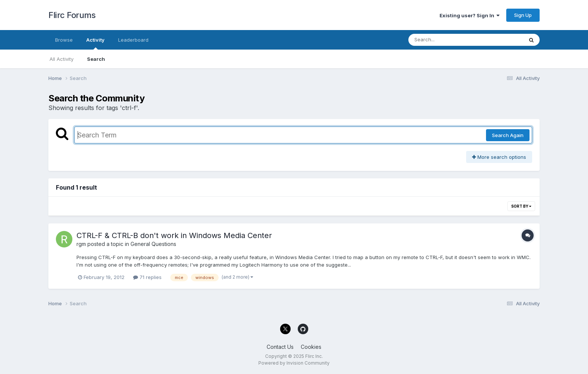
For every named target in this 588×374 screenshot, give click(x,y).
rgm (81, 244)
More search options (499, 157)
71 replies (147, 277)
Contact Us (280, 347)
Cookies (311, 347)
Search (96, 59)
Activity (95, 43)
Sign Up (523, 15)
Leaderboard (133, 40)
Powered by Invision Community (294, 363)
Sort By (521, 206)
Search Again (508, 135)
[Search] (445, 40)
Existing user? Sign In (469, 15)
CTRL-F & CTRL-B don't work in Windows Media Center (174, 235)
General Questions (153, 244)
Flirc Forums (72, 15)
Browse (64, 40)
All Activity (61, 59)
